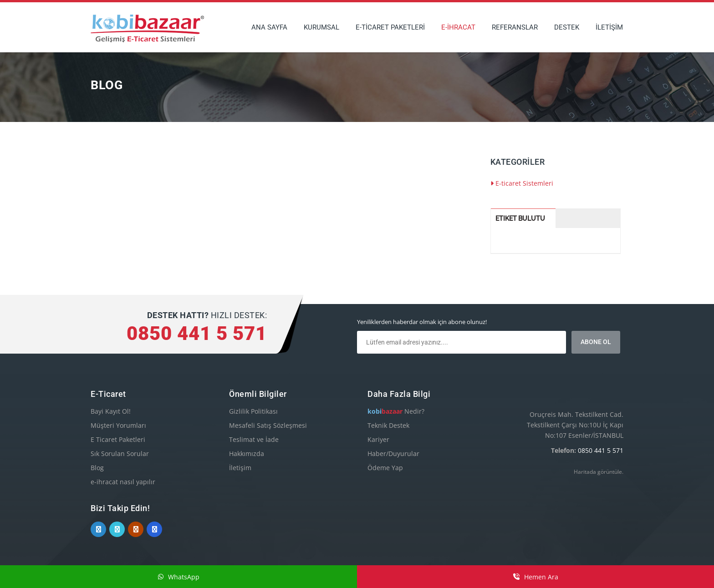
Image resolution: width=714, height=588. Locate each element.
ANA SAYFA (269, 27)
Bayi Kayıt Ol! (111, 411)
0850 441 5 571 (601, 450)
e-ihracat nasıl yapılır (123, 482)
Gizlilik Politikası (253, 411)
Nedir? (396, 411)
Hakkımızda (247, 454)
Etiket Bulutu (520, 218)
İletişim (240, 468)
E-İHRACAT (458, 27)
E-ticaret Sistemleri (522, 183)
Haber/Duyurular (393, 454)
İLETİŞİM (609, 27)
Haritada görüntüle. (599, 472)
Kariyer (378, 439)
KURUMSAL (321, 27)
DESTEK (567, 27)
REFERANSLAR (515, 27)
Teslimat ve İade (254, 439)
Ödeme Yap (385, 468)
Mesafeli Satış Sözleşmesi (268, 425)
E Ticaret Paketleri (118, 439)
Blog (97, 468)
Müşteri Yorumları (118, 425)
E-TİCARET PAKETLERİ (390, 27)
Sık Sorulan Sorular (120, 454)
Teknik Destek (388, 425)
